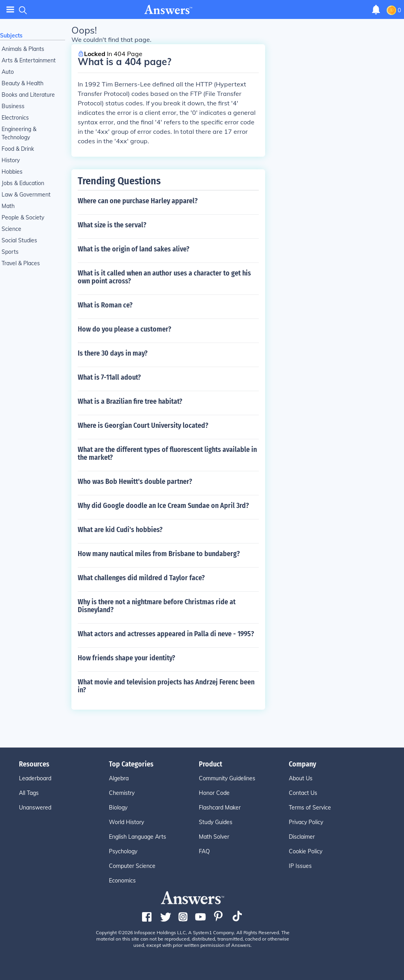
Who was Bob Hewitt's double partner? (135, 482)
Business (13, 106)
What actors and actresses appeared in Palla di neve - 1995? (166, 634)
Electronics (15, 118)
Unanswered (35, 808)
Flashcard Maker (220, 808)
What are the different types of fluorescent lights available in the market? (167, 453)
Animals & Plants (23, 49)
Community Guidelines (227, 778)
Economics (122, 881)
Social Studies (19, 240)
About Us (301, 778)
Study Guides (216, 822)
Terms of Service (310, 808)
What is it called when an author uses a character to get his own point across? (164, 277)
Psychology (123, 851)
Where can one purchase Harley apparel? (138, 201)
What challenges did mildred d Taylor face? (141, 578)
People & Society (23, 217)
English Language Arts (137, 837)
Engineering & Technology (19, 133)
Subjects (11, 36)
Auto (8, 72)
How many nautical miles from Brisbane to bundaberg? (159, 554)
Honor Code (214, 793)
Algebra (119, 778)
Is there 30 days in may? (113, 353)
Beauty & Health (22, 83)
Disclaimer (302, 837)
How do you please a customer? (124, 329)
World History (126, 822)
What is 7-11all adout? (109, 377)
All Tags (29, 793)
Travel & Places (21, 263)
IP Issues (300, 866)
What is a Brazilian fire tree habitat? (130, 401)
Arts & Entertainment (29, 60)
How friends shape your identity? (126, 658)
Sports (10, 252)
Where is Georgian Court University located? (143, 425)
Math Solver (214, 837)
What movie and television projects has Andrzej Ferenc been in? (166, 686)
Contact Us (303, 793)
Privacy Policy (306, 822)
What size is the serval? (112, 225)
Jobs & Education (23, 183)
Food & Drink (18, 149)
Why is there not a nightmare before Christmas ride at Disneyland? (157, 606)
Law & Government (26, 195)
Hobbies (12, 172)
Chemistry (122, 793)
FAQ (204, 851)
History (11, 160)
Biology (118, 808)
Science (11, 229)
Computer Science (132, 866)
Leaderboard (35, 778)
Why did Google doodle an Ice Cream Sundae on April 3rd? (163, 506)
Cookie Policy (306, 851)
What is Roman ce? (105, 305)
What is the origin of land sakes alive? (134, 249)
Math (8, 206)
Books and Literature (28, 95)
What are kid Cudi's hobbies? (120, 530)
